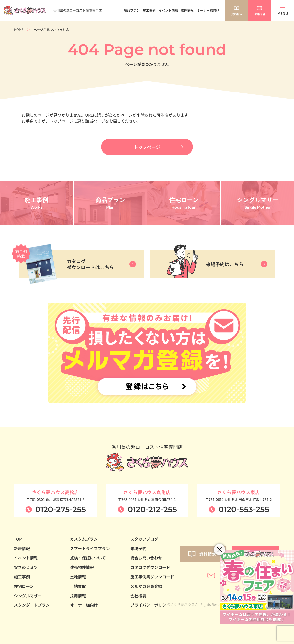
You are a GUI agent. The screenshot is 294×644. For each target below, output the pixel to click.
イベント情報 (168, 10)
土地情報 (78, 577)
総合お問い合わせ (146, 558)
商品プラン (132, 10)
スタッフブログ (144, 539)
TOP (18, 539)
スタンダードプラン (32, 605)
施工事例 (149, 10)
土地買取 (78, 586)
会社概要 (138, 596)
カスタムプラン (84, 539)
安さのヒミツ (26, 567)
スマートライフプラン (90, 548)
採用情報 (78, 596)
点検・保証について (88, 558)
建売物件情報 (82, 567)
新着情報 (22, 548)
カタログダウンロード (150, 567)
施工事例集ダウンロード (152, 577)
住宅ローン (24, 586)
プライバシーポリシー (150, 605)
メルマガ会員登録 (146, 586)
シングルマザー (28, 596)
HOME (19, 29)
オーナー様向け (208, 10)
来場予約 (138, 548)
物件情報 (187, 10)
